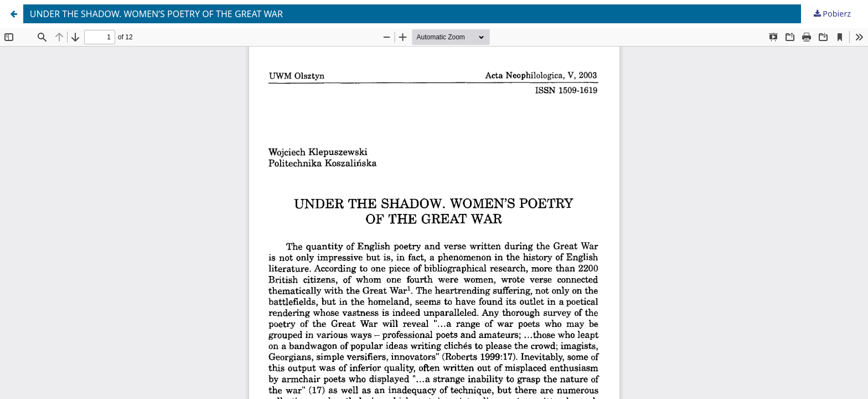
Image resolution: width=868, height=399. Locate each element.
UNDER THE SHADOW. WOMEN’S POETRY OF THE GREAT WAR (156, 14)
